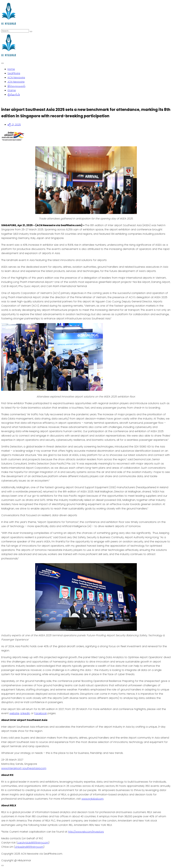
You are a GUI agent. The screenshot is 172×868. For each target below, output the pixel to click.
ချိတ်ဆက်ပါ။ (14, 95)
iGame (12, 90)
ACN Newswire (16, 78)
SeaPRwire (14, 73)
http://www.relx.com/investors (86, 832)
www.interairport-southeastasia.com (24, 768)
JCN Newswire (16, 82)
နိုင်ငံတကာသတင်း (16, 86)
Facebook (40, 713)
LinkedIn (25, 713)
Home (11, 69)
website (14, 713)
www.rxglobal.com (92, 799)
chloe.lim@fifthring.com (29, 847)
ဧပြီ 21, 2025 (14, 125)
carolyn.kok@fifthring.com (33, 843)
